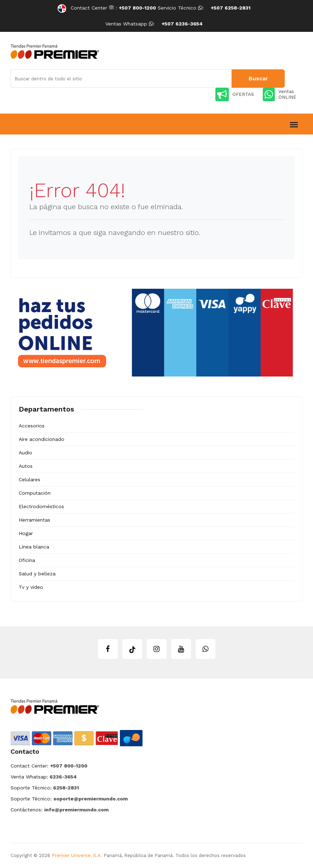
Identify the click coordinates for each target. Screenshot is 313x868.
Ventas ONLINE (280, 94)
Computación (35, 493)
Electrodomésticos (41, 506)
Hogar (26, 533)
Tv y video (31, 587)
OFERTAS (235, 94)
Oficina (27, 560)
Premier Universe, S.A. (77, 855)
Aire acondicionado (42, 439)
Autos (26, 466)
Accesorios (32, 426)
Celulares (30, 479)
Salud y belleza (37, 574)
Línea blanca (34, 547)
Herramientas (34, 520)
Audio (25, 453)
